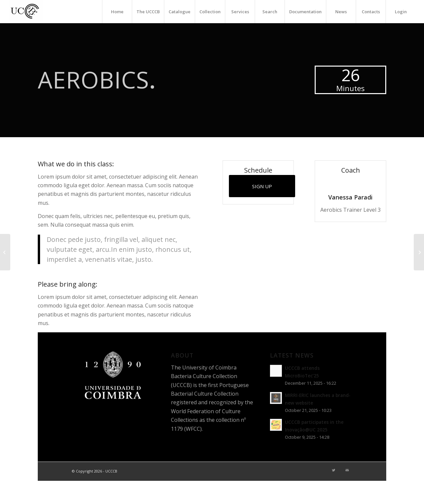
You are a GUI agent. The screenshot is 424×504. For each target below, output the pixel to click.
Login (401, 12)
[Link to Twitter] (334, 470)
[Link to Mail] (347, 470)
